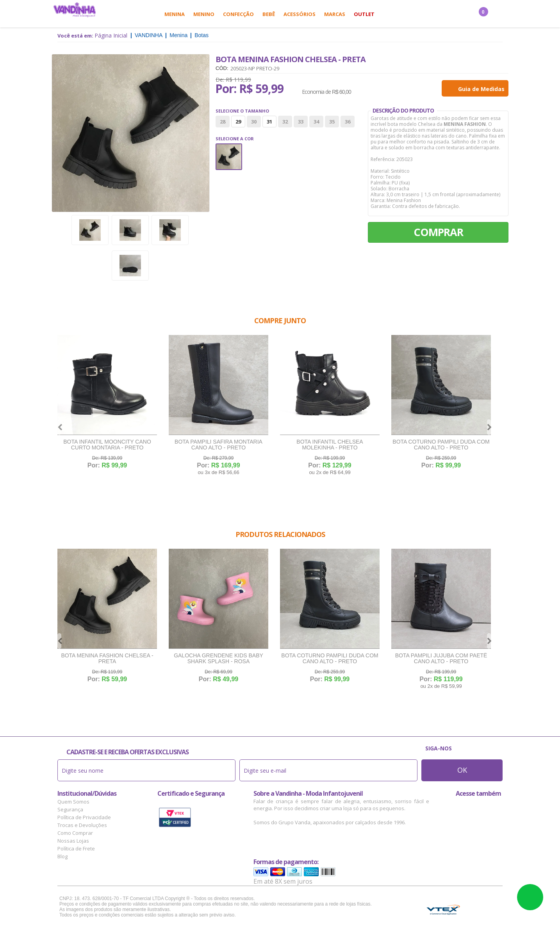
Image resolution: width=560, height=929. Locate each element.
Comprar (438, 232)
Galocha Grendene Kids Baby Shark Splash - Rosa (218, 659)
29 (238, 122)
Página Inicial (111, 35)
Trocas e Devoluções (82, 825)
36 (348, 122)
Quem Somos (73, 802)
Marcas (335, 14)
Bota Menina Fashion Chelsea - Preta (107, 659)
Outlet (364, 14)
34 (316, 122)
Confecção (238, 14)
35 (332, 122)
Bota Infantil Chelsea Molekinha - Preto (330, 445)
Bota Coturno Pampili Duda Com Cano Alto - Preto (441, 445)
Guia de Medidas (481, 89)
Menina (175, 14)
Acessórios (300, 14)
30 (254, 122)
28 (223, 122)
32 (285, 122)
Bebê (269, 14)
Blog (62, 856)
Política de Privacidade (84, 817)
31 (269, 122)
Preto (229, 157)
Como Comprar (75, 833)
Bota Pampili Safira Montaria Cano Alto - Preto (218, 445)
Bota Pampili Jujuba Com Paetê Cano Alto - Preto (441, 659)
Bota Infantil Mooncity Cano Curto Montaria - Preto (107, 445)
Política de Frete (76, 848)
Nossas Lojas (73, 841)
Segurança (70, 809)
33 (301, 122)
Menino (204, 14)
